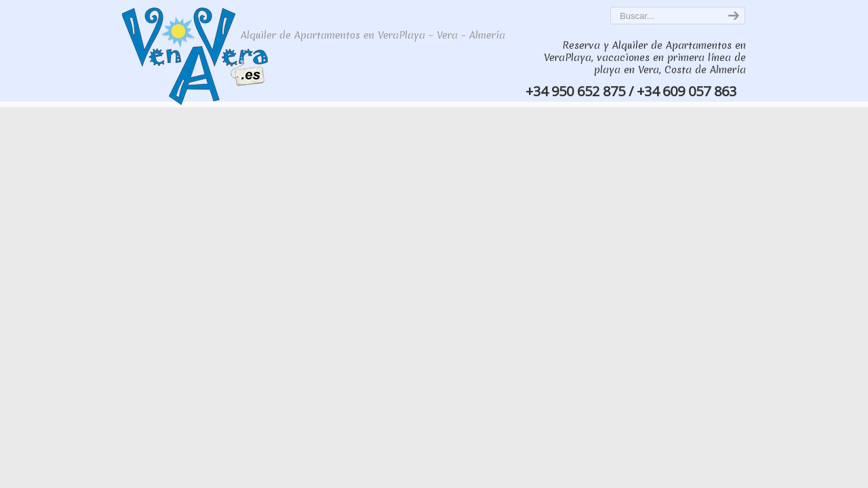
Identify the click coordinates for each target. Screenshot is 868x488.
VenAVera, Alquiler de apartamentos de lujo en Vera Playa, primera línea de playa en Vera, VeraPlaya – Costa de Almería (211, 55)
